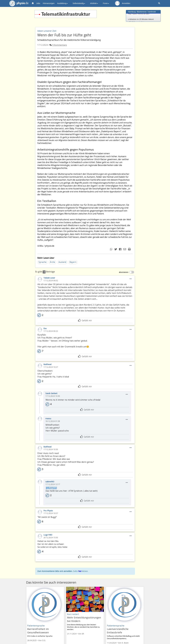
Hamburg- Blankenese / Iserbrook (142, 12)
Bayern (73, 262)
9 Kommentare (60, 45)
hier (80, 571)
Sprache (42, 262)
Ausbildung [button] (62, 3)
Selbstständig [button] (79, 3)
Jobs (38, 3)
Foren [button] (106, 3)
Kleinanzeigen (49, 3)
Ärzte (52, 262)
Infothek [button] (94, 3)
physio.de (18, 3)
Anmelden (126, 3)
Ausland (62, 262)
